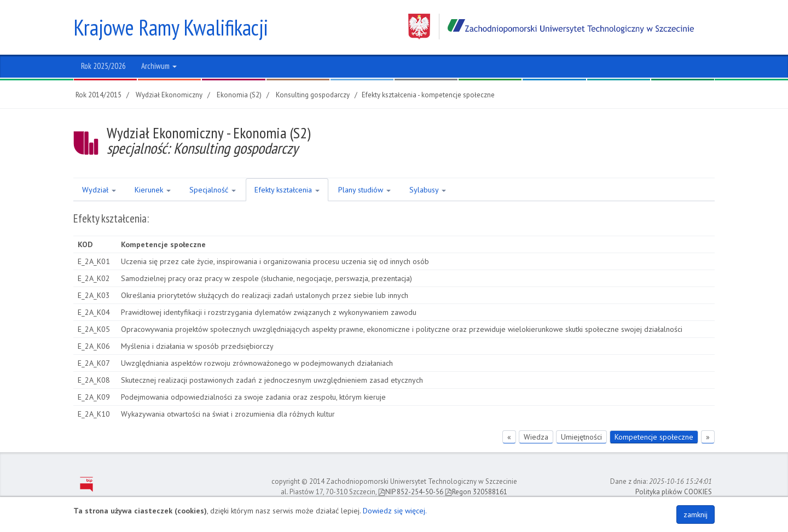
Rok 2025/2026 (103, 66)
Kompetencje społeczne (654, 437)
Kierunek (153, 190)
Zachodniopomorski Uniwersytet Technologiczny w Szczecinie (551, 27)
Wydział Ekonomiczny (169, 95)
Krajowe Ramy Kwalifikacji (171, 27)
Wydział (99, 190)
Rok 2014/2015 (99, 95)
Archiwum (159, 66)
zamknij (696, 515)
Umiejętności (581, 437)
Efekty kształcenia (287, 190)
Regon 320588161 (476, 492)
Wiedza (536, 437)
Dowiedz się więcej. (395, 511)
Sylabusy (428, 190)
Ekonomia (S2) (239, 95)
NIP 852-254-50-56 (411, 492)
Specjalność (213, 190)
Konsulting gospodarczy (313, 95)
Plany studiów (364, 190)
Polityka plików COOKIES (674, 492)
